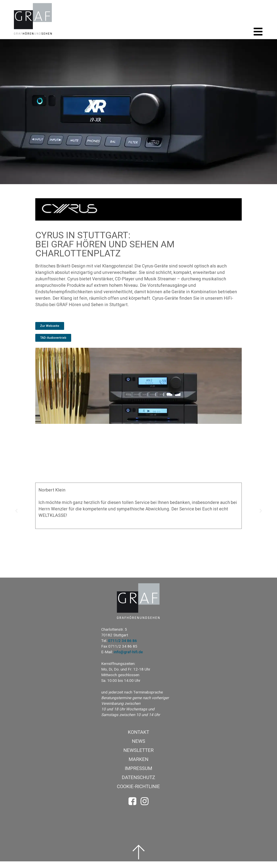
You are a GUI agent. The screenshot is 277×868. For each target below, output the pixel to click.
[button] (257, 38)
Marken (138, 766)
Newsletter (138, 757)
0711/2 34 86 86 (122, 647)
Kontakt (138, 739)
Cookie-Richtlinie (138, 793)
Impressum (138, 775)
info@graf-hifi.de (128, 659)
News (138, 748)
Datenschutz (138, 784)
